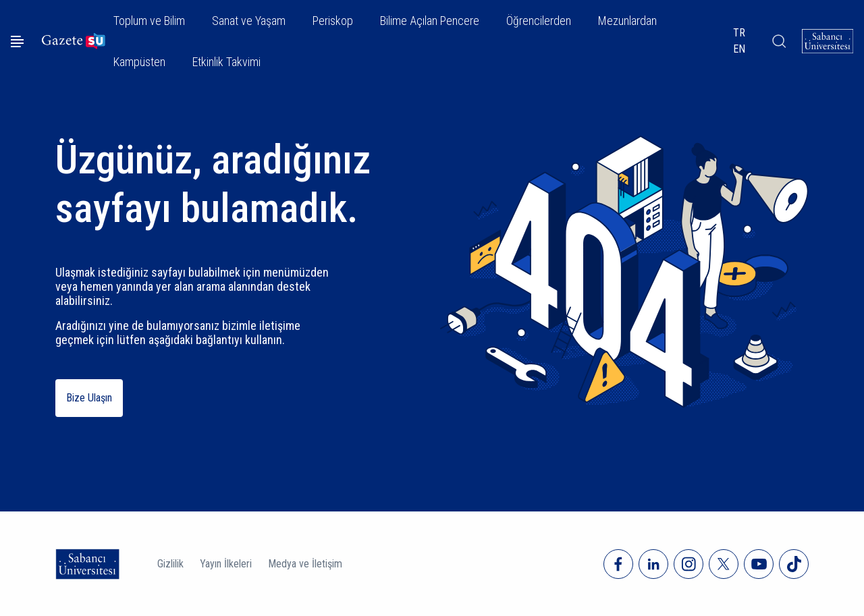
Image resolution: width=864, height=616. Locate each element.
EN (739, 49)
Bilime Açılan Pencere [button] (430, 21)
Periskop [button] (333, 21)
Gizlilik (170, 564)
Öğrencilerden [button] (539, 21)
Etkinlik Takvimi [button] (226, 62)
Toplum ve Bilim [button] (149, 21)
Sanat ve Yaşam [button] (249, 21)
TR (739, 33)
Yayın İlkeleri (226, 564)
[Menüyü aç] (17, 41)
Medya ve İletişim (305, 564)
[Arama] (778, 41)
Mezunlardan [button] (627, 21)
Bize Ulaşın (89, 398)
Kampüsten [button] (139, 62)
